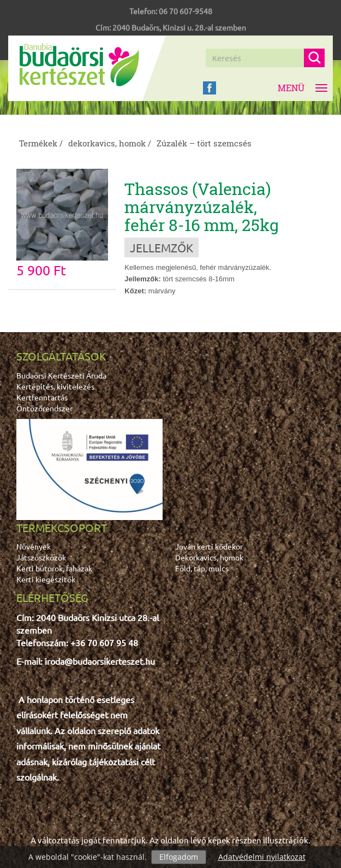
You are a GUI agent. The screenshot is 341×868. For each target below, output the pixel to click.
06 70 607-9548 (186, 11)
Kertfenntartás (42, 397)
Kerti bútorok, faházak (54, 568)
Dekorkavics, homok (209, 557)
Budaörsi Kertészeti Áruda (61, 375)
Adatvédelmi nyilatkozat (262, 857)
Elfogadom (179, 857)
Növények (34, 546)
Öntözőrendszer (44, 408)
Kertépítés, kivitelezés (55, 386)
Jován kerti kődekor (209, 546)
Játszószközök (41, 557)
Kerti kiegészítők (46, 579)
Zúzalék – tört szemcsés (204, 143)
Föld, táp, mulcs (202, 568)
